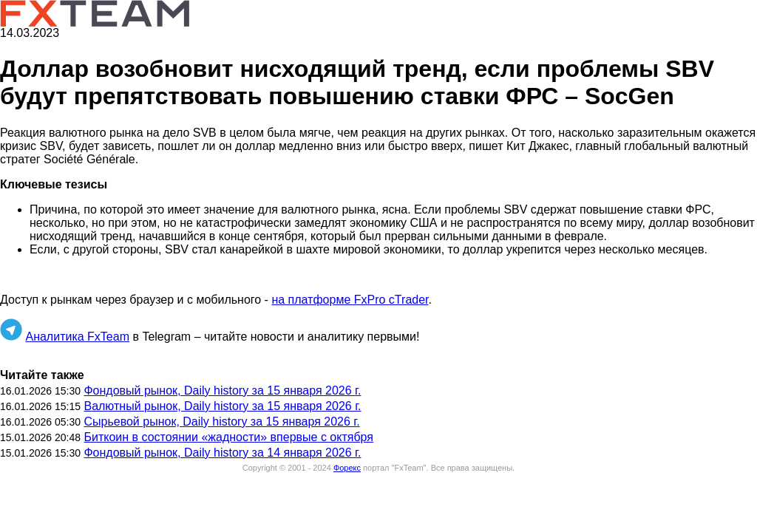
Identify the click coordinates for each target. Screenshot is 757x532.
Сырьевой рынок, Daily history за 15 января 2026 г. (221, 422)
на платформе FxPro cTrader (350, 300)
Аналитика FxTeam (77, 337)
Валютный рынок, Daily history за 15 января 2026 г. (222, 406)
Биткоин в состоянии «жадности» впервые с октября (228, 437)
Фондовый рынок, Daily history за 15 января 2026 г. (222, 391)
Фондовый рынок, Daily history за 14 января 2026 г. (222, 453)
